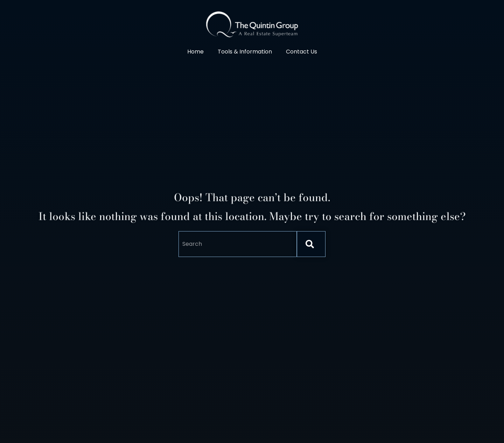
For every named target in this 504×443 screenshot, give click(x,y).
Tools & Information (245, 52)
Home (195, 52)
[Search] (311, 244)
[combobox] (238, 244)
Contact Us (302, 52)
